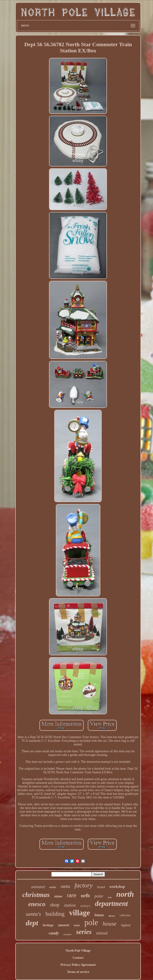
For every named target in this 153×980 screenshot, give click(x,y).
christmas (36, 895)
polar (99, 896)
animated (38, 887)
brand (101, 887)
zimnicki (64, 925)
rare (72, 895)
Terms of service (78, 972)
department (111, 904)
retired (102, 933)
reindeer (67, 934)
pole (91, 922)
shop (55, 905)
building (55, 914)
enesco (37, 904)
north (125, 894)
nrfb (86, 896)
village (80, 913)
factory (84, 885)
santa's (33, 914)
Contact (78, 958)
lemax (99, 915)
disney (112, 916)
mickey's (85, 906)
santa (65, 886)
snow (58, 896)
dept (32, 923)
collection (125, 915)
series (84, 932)
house (110, 924)
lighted (126, 925)
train (77, 925)
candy (54, 933)
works (53, 887)
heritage (48, 925)
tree (110, 897)
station (70, 905)
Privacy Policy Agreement (78, 965)
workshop (117, 887)
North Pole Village (78, 951)
